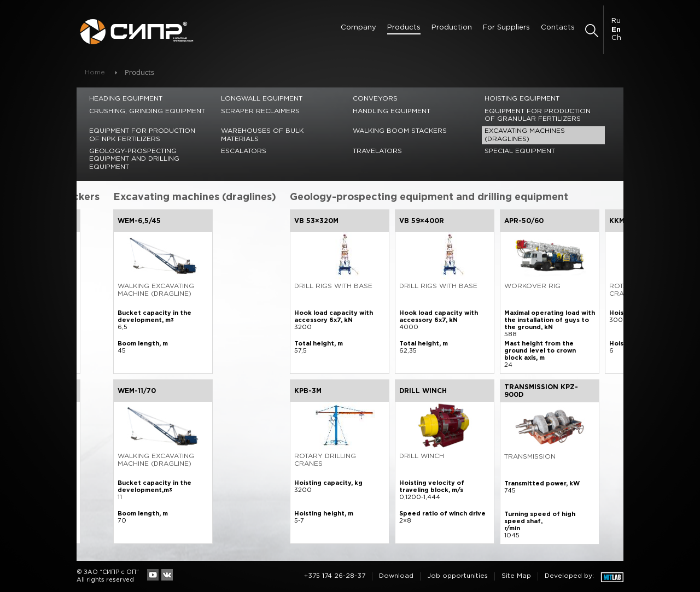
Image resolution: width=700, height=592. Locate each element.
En (616, 30)
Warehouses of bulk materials (262, 135)
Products (404, 28)
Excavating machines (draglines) (525, 135)
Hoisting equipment (522, 99)
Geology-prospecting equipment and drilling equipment (134, 159)
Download (396, 576)
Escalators (244, 151)
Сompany (358, 28)
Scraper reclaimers (260, 111)
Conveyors (375, 99)
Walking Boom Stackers (400, 131)
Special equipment (520, 151)
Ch (616, 38)
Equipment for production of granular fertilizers (538, 115)
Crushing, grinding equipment (147, 111)
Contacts (558, 28)
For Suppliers (506, 28)
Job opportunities (457, 576)
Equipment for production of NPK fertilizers (142, 135)
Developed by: (569, 576)
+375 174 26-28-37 (335, 576)
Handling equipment (392, 111)
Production (452, 28)
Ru (616, 21)
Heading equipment (126, 99)
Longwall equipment (262, 99)
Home (95, 72)
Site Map (516, 576)
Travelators (377, 151)
